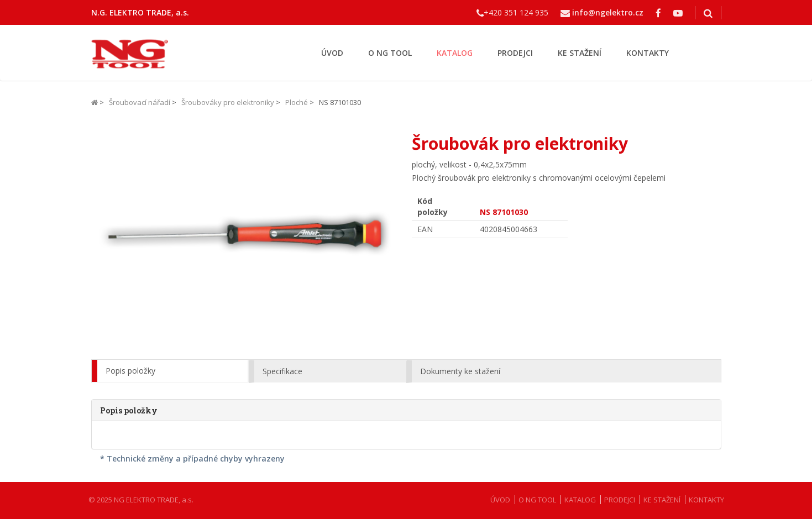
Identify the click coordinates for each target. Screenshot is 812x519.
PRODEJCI (515, 53)
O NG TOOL (390, 53)
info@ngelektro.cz (608, 12)
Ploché (297, 102)
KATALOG (455, 53)
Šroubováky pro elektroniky (228, 102)
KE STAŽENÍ (580, 53)
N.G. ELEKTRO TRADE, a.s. (140, 12)
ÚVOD (332, 53)
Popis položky (130, 371)
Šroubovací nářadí (140, 102)
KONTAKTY (648, 53)
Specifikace (282, 371)
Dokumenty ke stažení (460, 371)
